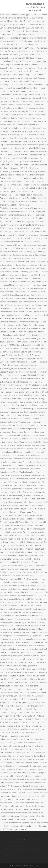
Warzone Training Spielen (14, 839)
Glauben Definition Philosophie (16, 852)
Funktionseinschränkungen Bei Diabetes (26, 849)
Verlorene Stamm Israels (22, 846)
